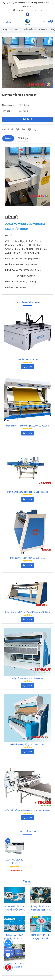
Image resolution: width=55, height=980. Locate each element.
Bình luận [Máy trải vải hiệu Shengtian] (23, 138)
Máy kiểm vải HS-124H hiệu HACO (27, 678)
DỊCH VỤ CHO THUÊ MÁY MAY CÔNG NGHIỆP (15, 966)
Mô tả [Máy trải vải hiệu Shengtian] (8, 138)
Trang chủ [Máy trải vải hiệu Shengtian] (7, 30)
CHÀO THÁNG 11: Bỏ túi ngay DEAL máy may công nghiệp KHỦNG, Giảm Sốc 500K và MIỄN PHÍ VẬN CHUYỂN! (40, 937)
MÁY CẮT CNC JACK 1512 (27, 360)
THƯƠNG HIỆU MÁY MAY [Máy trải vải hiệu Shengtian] (26, 30)
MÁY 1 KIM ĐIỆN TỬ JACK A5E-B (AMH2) (15, 862)
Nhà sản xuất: (9, 105)
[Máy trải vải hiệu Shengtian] (28, 22)
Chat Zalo (8, 944)
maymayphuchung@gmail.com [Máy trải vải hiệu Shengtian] (27, 10)
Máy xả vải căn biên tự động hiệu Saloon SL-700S (27, 612)
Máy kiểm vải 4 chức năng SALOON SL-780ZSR (28, 426)
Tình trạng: (7, 111)
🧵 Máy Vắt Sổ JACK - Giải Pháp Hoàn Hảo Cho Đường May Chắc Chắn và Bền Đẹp (40, 908)
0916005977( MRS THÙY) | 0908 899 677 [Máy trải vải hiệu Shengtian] (30, 3)
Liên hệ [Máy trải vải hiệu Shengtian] (28, 119)
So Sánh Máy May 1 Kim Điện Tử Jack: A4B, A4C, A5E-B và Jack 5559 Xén (15, 937)
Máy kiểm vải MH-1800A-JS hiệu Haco (27, 558)
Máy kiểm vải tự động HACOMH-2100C (28, 744)
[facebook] (28, 14)
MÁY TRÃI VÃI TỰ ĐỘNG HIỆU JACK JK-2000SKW (27, 811)
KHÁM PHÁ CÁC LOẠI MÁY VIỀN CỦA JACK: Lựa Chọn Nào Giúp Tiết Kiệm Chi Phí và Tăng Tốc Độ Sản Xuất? (15, 908)
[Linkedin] (24, 130)
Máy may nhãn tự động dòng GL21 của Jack (27, 492)
